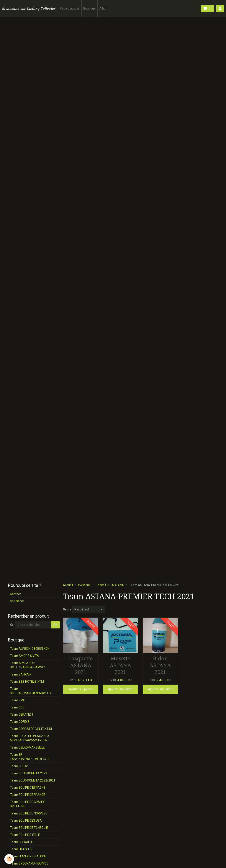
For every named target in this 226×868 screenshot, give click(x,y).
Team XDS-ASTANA (110, 585)
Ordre (67, 609)
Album (104, 8)
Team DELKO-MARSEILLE (27, 747)
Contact (15, 594)
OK (55, 625)
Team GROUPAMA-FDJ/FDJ (29, 863)
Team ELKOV (19, 766)
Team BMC (18, 700)
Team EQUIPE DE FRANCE (28, 795)
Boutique (89, 8)
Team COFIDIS (20, 722)
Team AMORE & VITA (25, 656)
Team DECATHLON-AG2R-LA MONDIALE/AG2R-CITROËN (30, 738)
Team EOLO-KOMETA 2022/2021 (33, 780)
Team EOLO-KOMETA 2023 (29, 773)
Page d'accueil (70, 8)
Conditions (17, 601)
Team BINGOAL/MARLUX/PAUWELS (30, 691)
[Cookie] (9, 859)
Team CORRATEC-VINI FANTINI (31, 729)
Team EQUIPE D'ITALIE (25, 835)
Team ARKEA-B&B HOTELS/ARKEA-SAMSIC (27, 665)
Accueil (68, 585)
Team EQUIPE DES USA (26, 821)
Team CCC (17, 707)
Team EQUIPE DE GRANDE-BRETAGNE (28, 804)
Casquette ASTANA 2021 (81, 665)
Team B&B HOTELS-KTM (27, 682)
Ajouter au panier (81, 689)
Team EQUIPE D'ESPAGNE (28, 788)
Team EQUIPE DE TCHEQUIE (29, 828)
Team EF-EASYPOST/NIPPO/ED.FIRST (30, 757)
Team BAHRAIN (21, 674)
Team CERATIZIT (22, 715)
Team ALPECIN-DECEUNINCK (30, 649)
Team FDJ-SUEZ (21, 849)
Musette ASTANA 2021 (120, 665)
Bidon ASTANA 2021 (160, 665)
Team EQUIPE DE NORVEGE (29, 813)
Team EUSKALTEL (22, 842)
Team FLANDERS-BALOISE (28, 856)
